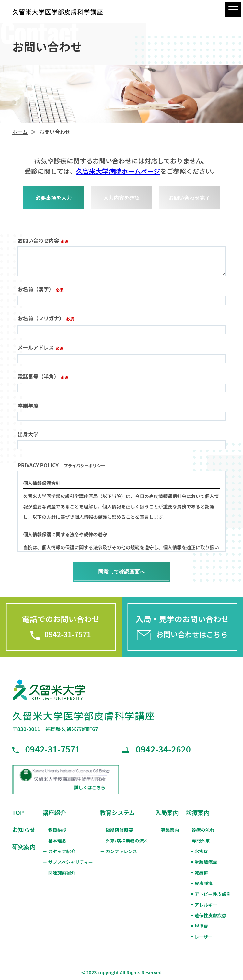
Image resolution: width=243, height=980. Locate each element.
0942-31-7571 (46, 749)
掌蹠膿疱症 (206, 862)
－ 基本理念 (54, 841)
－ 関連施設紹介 (59, 873)
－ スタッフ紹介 (59, 851)
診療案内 (198, 812)
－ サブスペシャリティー (68, 862)
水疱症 (202, 851)
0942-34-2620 (156, 749)
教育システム (117, 812)
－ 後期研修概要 (116, 830)
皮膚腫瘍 (204, 883)
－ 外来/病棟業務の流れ (124, 841)
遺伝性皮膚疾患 (211, 915)
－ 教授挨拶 (54, 830)
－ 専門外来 (198, 841)
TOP (18, 812)
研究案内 (24, 847)
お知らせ (24, 830)
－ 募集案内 (167, 830)
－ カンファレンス (119, 851)
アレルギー (206, 905)
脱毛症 (202, 926)
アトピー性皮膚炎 (213, 894)
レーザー (204, 937)
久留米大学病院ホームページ (118, 171)
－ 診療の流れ (200, 830)
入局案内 (167, 812)
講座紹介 (54, 812)
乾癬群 (202, 873)
